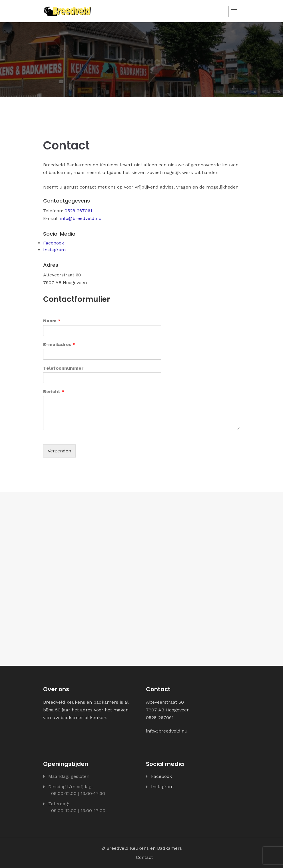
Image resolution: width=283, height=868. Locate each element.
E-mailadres (59, 344)
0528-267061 (78, 211)
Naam (52, 321)
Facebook (54, 243)
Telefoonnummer (63, 368)
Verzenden (59, 451)
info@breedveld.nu (81, 218)
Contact (144, 857)
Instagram (54, 250)
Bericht (54, 391)
